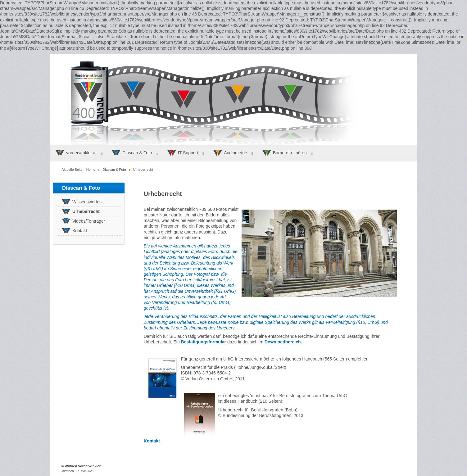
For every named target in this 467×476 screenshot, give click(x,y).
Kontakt (152, 441)
